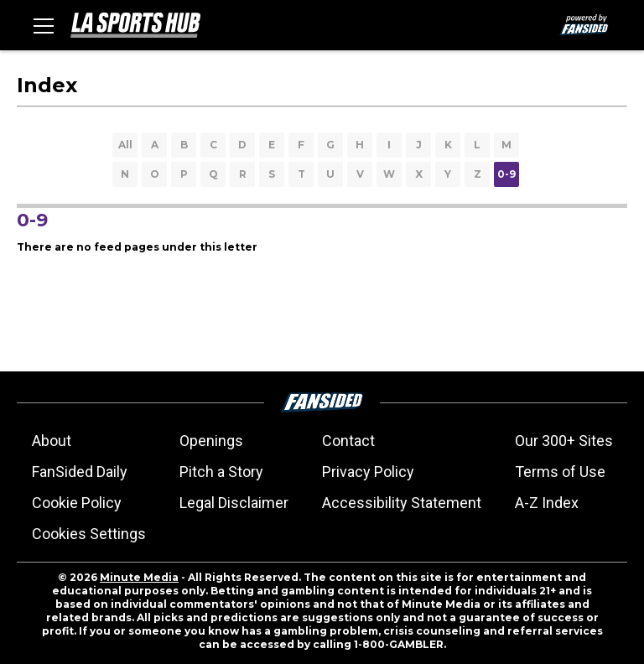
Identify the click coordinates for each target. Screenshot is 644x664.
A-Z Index (547, 503)
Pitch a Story (221, 472)
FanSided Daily (80, 472)
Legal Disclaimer (234, 503)
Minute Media (139, 577)
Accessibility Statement (402, 503)
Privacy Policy (368, 472)
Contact (348, 441)
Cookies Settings (89, 534)
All (125, 145)
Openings (211, 441)
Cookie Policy (77, 503)
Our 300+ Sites (564, 441)
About (52, 441)
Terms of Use (560, 472)
